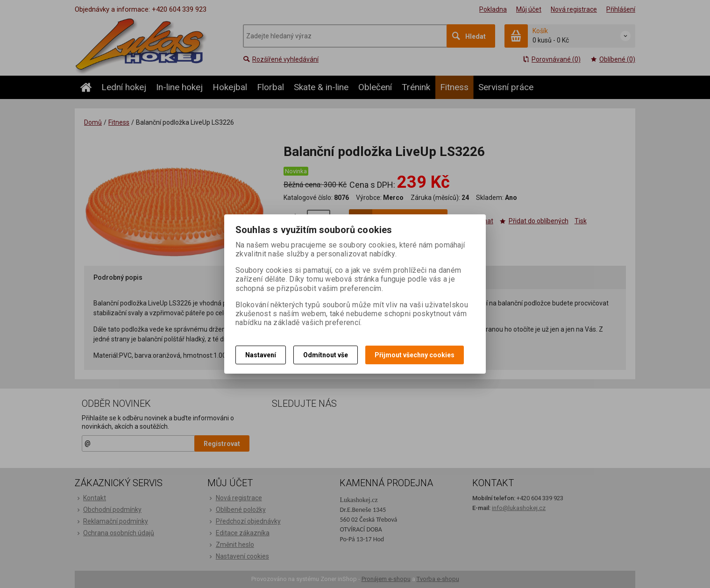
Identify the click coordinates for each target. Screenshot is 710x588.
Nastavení (261, 355)
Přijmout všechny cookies (415, 355)
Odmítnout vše (326, 355)
